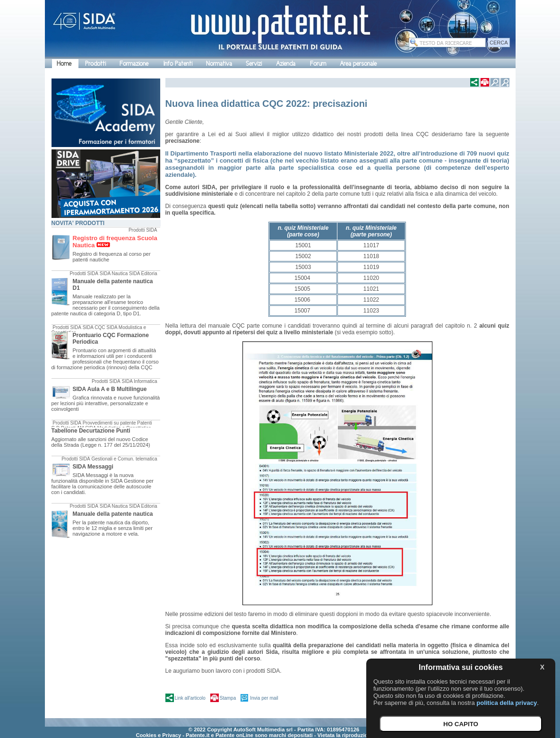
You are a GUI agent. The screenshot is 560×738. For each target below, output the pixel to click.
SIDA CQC (94, 327)
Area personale (358, 64)
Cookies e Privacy (158, 735)
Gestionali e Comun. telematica (125, 459)
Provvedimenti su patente (109, 423)
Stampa (228, 698)
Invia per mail (264, 698)
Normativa (219, 64)
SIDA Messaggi (93, 467)
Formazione (134, 64)
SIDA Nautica (114, 273)
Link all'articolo (190, 698)
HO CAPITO (461, 724)
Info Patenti (178, 64)
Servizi (254, 64)
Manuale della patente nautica (113, 514)
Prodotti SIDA (143, 230)
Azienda (286, 64)
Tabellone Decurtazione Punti (91, 431)
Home (64, 64)
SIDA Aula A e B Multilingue (110, 389)
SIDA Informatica (139, 381)
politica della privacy (507, 703)
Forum (318, 64)
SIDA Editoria (143, 273)
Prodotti (95, 64)
